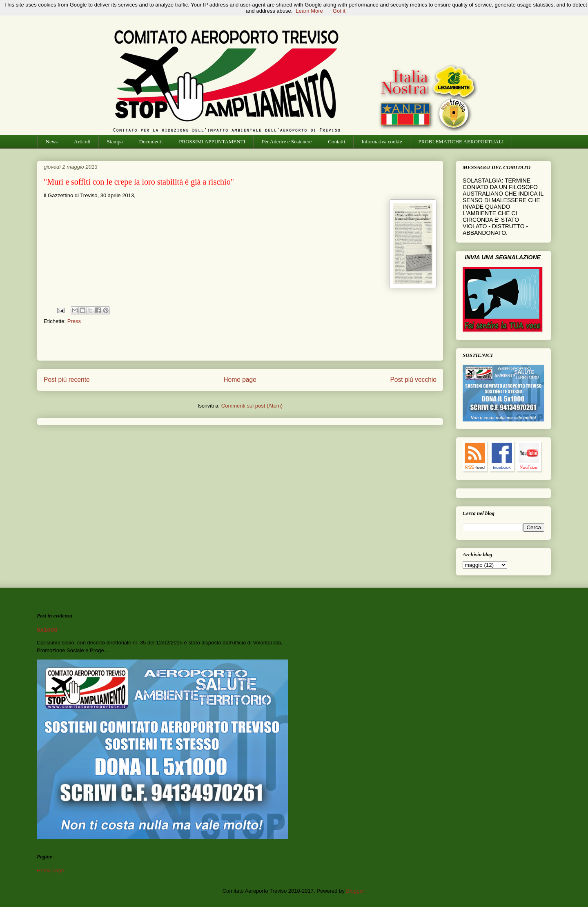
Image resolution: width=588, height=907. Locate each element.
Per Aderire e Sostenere (287, 142)
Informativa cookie (382, 142)
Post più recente (67, 380)
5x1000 (47, 630)
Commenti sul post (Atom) (252, 406)
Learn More (309, 11)
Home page (240, 380)
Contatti (336, 142)
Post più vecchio (413, 380)
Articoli (82, 142)
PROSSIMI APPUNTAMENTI (212, 142)
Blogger (355, 891)
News (52, 142)
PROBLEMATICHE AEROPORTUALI (461, 142)
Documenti (151, 142)
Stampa (115, 142)
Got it (339, 11)
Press (74, 321)
